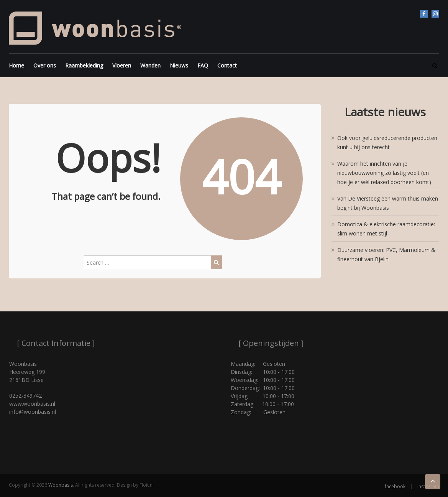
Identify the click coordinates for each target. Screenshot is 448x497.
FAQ (203, 65)
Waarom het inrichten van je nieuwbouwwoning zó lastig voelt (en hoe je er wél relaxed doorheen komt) (384, 173)
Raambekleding (84, 65)
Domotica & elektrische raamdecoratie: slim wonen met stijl (386, 229)
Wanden (150, 65)
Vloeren (122, 65)
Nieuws (179, 65)
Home (16, 65)
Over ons (45, 65)
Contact (227, 65)
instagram (435, 14)
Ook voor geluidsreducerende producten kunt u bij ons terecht (387, 142)
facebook (424, 14)
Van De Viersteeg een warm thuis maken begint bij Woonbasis (388, 203)
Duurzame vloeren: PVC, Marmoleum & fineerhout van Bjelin (386, 254)
